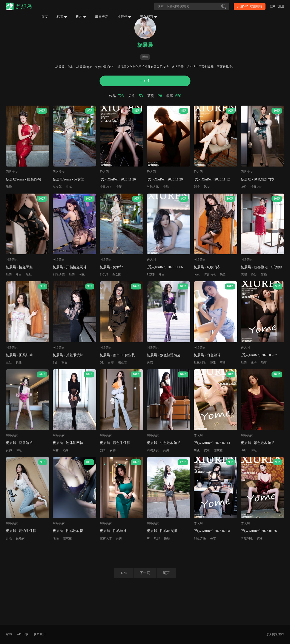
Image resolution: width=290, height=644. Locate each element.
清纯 (166, 187)
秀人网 (104, 172)
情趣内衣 (106, 187)
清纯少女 (153, 450)
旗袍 (9, 187)
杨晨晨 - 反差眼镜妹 (68, 355)
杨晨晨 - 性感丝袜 (113, 531)
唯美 (9, 275)
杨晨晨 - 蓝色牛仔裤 (115, 443)
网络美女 (12, 172)
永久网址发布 (275, 634)
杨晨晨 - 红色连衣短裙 (164, 443)
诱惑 (150, 363)
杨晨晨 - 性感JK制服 (162, 531)
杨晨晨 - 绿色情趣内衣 (258, 179)
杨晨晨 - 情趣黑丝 (19, 267)
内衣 (197, 275)
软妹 (207, 450)
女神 (9, 450)
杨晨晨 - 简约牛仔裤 (21, 531)
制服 (157, 538)
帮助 (9, 634)
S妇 (55, 363)
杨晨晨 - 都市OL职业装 (117, 355)
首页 (44, 17)
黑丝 (29, 275)
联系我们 (40, 634)
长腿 (19, 363)
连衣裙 (218, 450)
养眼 (9, 538)
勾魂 (197, 450)
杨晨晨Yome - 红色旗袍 (23, 179)
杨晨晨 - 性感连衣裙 (68, 531)
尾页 (166, 573)
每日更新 (102, 17)
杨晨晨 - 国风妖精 (19, 355)
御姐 (213, 363)
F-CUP (104, 275)
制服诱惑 (59, 275)
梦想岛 (24, 6)
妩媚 (244, 275)
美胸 (166, 450)
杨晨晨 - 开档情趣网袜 (70, 267)
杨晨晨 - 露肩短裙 (19, 443)
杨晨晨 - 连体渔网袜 (68, 443)
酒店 (264, 363)
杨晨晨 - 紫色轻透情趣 (164, 355)
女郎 (111, 363)
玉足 (9, 363)
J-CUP (151, 275)
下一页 (145, 573)
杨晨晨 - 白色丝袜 (207, 355)
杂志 (213, 538)
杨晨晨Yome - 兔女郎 (68, 179)
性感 (69, 187)
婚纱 (254, 275)
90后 (244, 187)
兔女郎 (57, 187)
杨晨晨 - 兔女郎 (111, 267)
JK (149, 538)
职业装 (122, 363)
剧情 (197, 187)
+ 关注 (145, 81)
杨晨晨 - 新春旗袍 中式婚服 (262, 267)
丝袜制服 (200, 363)
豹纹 (223, 275)
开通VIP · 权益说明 (250, 6)
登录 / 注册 (277, 6)
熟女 (207, 187)
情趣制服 (247, 538)
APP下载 (23, 634)
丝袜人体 (153, 187)
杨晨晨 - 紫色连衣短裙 (258, 443)
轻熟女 (20, 538)
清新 (119, 187)
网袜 (82, 275)
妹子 (254, 363)
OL (102, 363)
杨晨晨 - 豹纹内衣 (207, 267)
